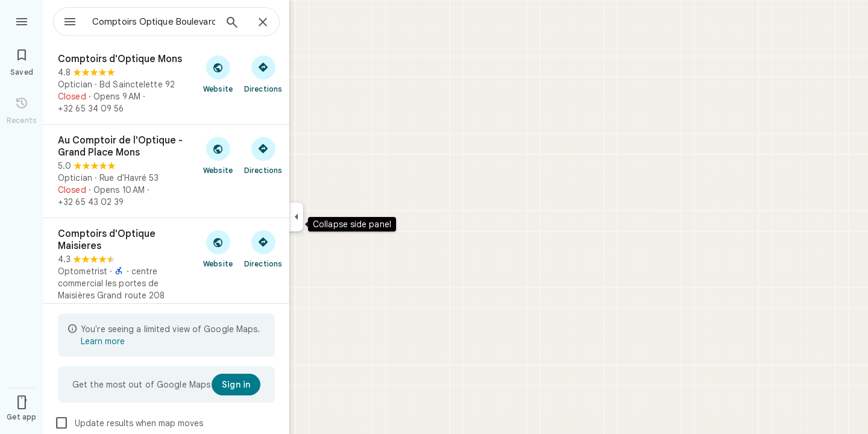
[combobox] (142, 22)
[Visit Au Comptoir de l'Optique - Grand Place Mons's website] (218, 155)
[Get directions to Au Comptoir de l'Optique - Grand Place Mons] (263, 155)
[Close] (263, 23)
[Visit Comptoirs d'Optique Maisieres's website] (218, 248)
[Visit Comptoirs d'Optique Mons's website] (218, 74)
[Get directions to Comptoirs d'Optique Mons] (263, 74)
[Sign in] (236, 385)
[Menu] (22, 20)
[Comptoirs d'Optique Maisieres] (166, 277)
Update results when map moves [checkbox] (129, 423)
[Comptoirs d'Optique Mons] (166, 84)
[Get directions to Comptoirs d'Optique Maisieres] (263, 248)
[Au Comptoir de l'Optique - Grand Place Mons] (166, 171)
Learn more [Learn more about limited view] (103, 341)
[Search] (232, 24)
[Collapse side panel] (296, 217)
